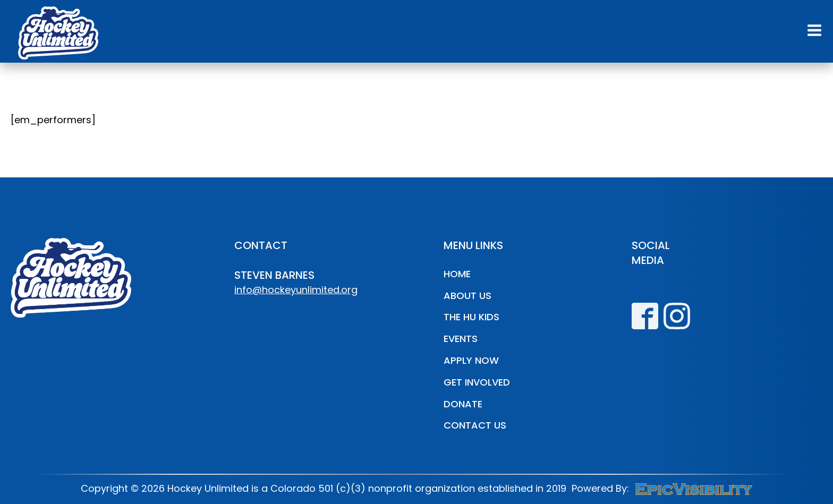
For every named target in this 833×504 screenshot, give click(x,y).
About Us (467, 296)
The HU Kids (471, 317)
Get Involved (477, 382)
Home (457, 274)
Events (461, 339)
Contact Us (475, 425)
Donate (463, 404)
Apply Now (471, 360)
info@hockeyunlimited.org (296, 290)
